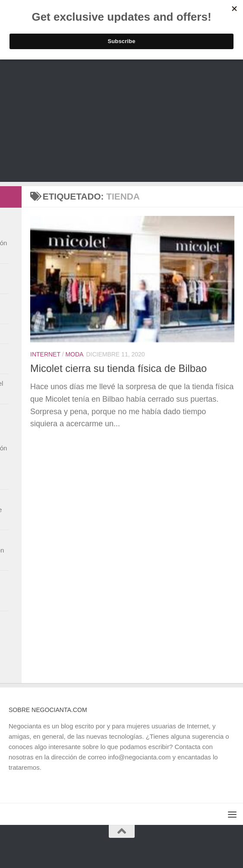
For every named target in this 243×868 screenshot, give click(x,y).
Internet (45, 354)
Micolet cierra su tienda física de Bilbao (118, 368)
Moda (74, 354)
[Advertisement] (121, 122)
